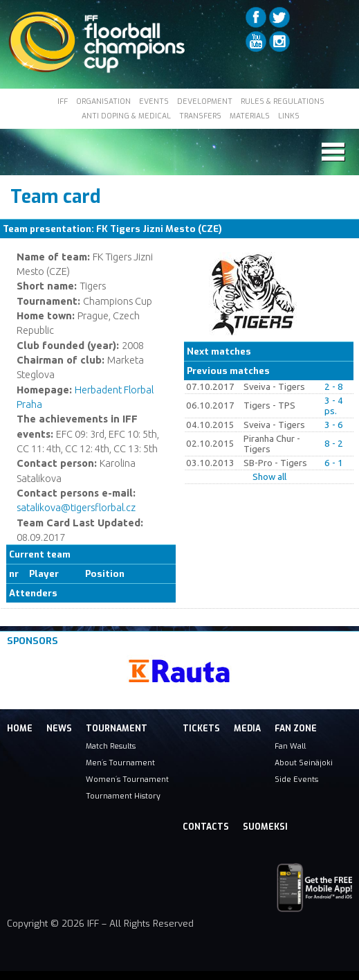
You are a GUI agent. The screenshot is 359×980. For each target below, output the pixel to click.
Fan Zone (296, 729)
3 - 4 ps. (334, 406)
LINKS (289, 116)
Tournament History (123, 796)
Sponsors (33, 641)
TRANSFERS (200, 116)
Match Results (111, 746)
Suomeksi (265, 827)
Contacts (206, 827)
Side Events (296, 779)
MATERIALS (250, 116)
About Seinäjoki (304, 763)
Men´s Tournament (120, 763)
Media (247, 729)
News (59, 729)
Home (20, 729)
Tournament (117, 729)
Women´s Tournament (127, 779)
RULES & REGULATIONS (283, 101)
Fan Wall (290, 746)
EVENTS (154, 101)
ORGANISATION (103, 101)
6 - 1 (334, 463)
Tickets (201, 729)
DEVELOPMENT (205, 101)
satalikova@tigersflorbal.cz (76, 507)
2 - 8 (334, 387)
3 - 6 (334, 425)
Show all (269, 477)
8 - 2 (334, 444)
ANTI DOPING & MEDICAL (126, 116)
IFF (63, 101)
